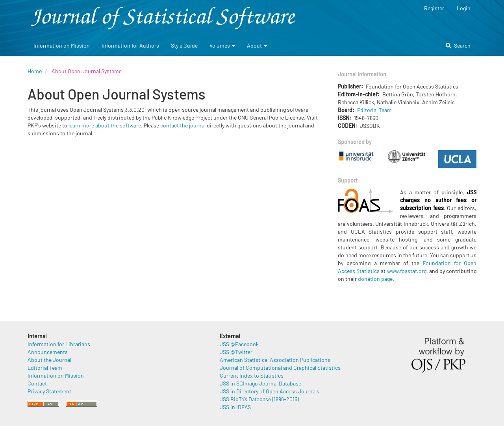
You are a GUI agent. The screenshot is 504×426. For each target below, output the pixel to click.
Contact (37, 383)
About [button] (257, 45)
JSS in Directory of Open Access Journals (270, 391)
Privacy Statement (49, 391)
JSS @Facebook (239, 344)
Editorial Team (374, 110)
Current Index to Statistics (252, 375)
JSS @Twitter (236, 352)
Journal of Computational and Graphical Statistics (280, 368)
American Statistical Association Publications (275, 360)
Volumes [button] (222, 45)
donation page (375, 279)
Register (434, 8)
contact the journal (183, 125)
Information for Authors (130, 45)
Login (464, 8)
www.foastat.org (407, 271)
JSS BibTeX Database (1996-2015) (259, 399)
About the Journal (49, 360)
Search (458, 45)
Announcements (48, 352)
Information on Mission (62, 45)
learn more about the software (105, 125)
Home (35, 71)
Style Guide (184, 45)
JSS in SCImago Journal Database (260, 383)
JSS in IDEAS (235, 407)
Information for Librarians (59, 344)
